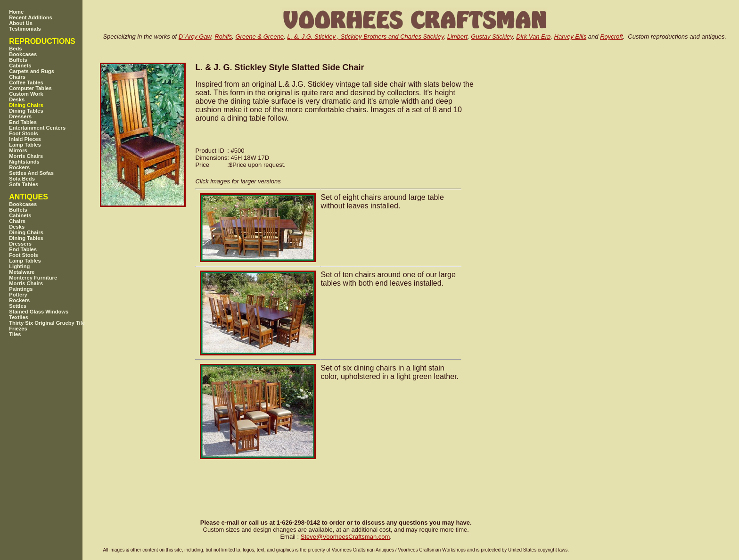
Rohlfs (223, 37)
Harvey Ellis (571, 37)
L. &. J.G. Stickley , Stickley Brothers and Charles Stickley (365, 37)
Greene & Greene (259, 37)
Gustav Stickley (492, 37)
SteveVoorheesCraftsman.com (345, 537)
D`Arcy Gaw (195, 37)
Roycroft (611, 37)
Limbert (457, 37)
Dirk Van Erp (533, 37)
